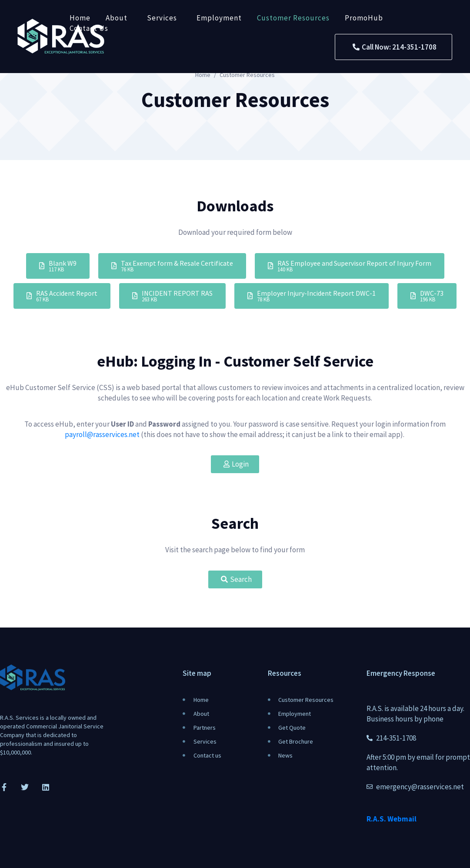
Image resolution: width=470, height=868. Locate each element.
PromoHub (364, 18)
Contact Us (89, 28)
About (117, 18)
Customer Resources (293, 18)
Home (80, 18)
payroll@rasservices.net (102, 434)
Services (162, 18)
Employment (219, 18)
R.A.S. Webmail (392, 819)
